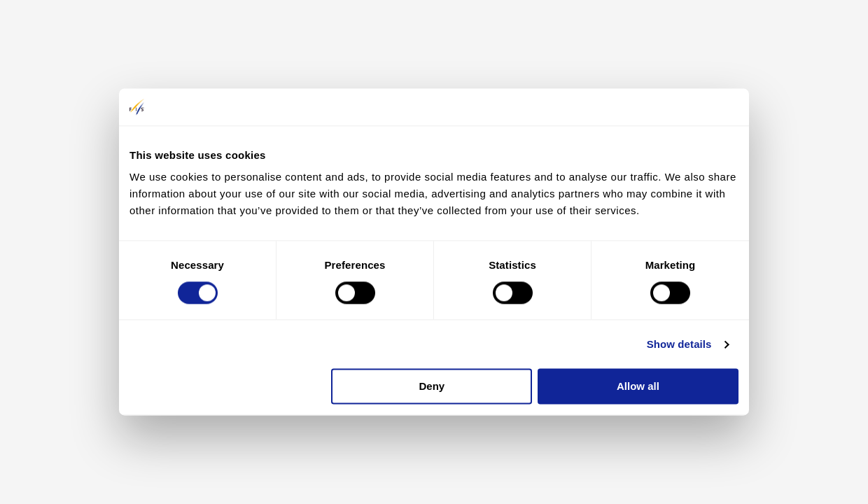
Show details (679, 344)
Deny (432, 387)
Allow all (638, 387)
